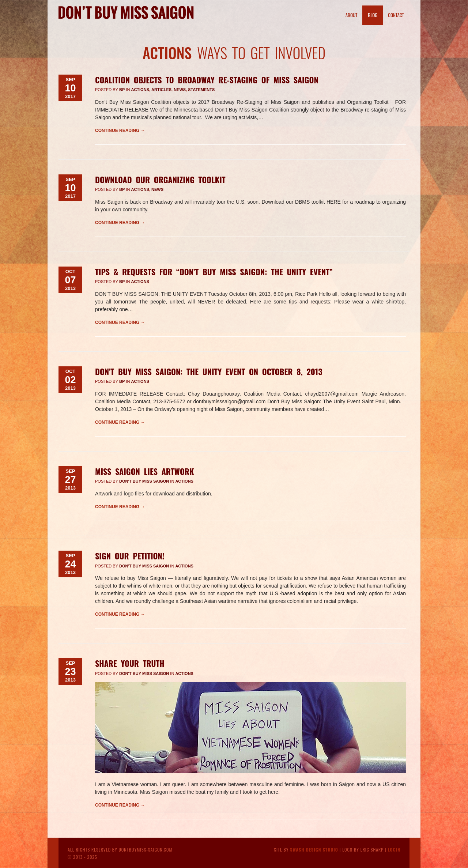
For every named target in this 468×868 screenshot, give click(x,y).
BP (122, 90)
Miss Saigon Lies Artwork (144, 471)
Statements (201, 90)
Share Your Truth (130, 663)
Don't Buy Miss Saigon (144, 481)
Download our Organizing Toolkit (160, 180)
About (352, 15)
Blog (373, 15)
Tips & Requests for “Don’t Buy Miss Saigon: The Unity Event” (214, 272)
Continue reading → (120, 131)
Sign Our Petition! (130, 556)
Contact (396, 15)
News (180, 90)
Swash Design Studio (314, 850)
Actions (140, 90)
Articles (161, 90)
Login (394, 850)
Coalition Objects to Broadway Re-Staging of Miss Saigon (207, 80)
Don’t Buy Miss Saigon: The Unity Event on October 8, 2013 (209, 371)
